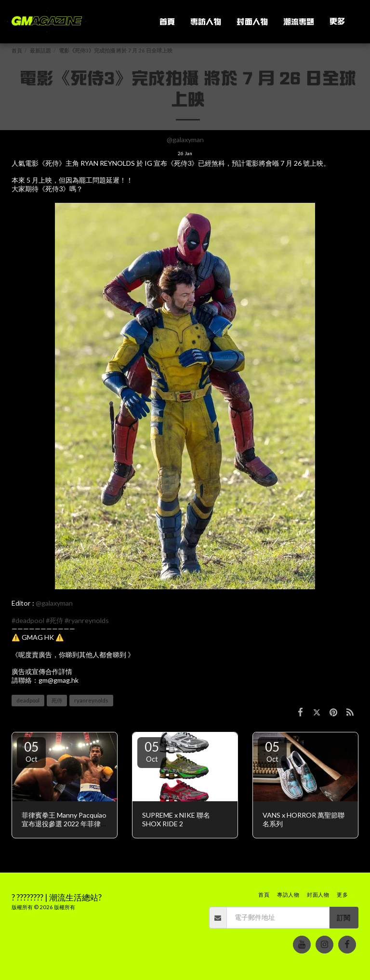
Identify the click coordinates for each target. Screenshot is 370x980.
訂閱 (344, 918)
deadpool (28, 700)
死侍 (57, 700)
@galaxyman (185, 139)
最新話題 (40, 50)
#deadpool (28, 620)
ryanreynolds (91, 700)
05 (31, 751)
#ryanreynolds (87, 620)
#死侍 (54, 620)
